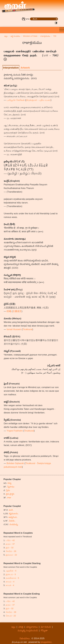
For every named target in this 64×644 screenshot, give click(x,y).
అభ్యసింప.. (13, 517)
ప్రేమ (8, 490)
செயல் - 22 (11, 616)
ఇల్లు (13, 627)
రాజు (9, 498)
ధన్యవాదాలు (32, 627)
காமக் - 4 (10, 585)
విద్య (9, 483)
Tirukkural (27, 329)
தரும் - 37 (10, 544)
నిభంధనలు (25, 638)
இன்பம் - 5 (11, 574)
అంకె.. (11, 510)
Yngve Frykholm (15, 431)
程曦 (9, 311)
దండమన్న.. (14, 524)
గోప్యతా (44, 631)
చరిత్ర (21, 627)
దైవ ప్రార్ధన (10, 494)
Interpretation (11, 68)
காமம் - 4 (10, 582)
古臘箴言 (17, 311)
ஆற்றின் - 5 (11, 571)
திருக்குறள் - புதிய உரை (38, 100)
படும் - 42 (10, 540)
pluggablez (46, 642)
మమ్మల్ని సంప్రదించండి (28, 631)
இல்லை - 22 (11, 555)
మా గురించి (46, 627)
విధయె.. (12, 521)
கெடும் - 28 (11, 551)
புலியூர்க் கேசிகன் (16, 100)
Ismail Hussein (14, 329)
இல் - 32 (10, 548)
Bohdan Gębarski (15, 463)
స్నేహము (11, 487)
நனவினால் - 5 (12, 578)
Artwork (25, 68)
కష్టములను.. (14, 513)
